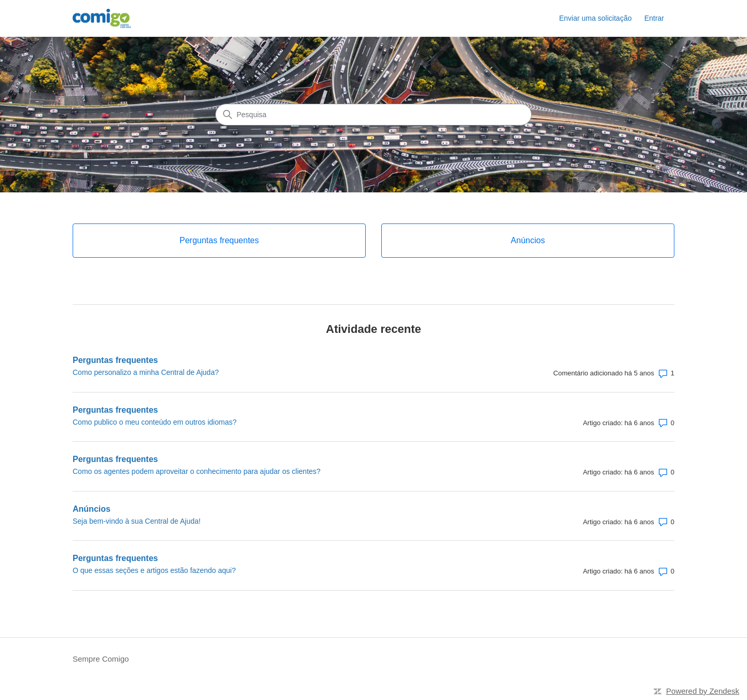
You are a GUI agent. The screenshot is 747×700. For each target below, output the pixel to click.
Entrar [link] (654, 18)
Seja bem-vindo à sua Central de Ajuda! (137, 521)
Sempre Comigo (101, 659)
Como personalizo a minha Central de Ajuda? (146, 372)
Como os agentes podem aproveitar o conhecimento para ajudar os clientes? (197, 471)
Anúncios (92, 509)
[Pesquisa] (374, 115)
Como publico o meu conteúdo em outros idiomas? (155, 422)
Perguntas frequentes (115, 360)
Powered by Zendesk (703, 691)
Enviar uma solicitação (596, 18)
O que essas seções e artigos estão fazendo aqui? (154, 570)
